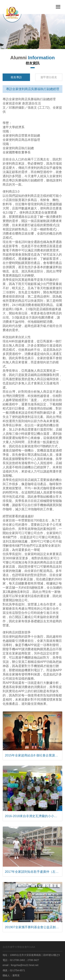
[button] (7, 31)
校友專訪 (16, 77)
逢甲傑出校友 (49, 77)
